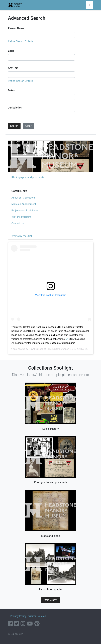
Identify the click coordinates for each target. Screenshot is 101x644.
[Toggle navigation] (89, 5)
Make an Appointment (24, 204)
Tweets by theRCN (21, 236)
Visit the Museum (21, 217)
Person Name (16, 28)
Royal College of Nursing (42, 349)
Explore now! (50, 600)
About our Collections (24, 198)
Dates (11, 90)
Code (11, 51)
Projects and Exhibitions (25, 211)
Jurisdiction (15, 108)
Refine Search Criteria (21, 41)
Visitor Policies (37, 616)
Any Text (13, 68)
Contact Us (18, 223)
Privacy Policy (18, 616)
